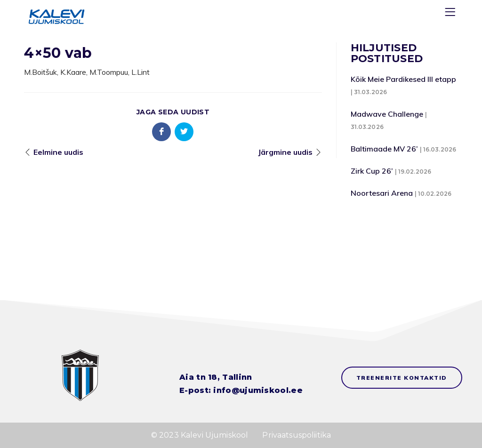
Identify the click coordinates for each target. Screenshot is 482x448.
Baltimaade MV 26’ (384, 149)
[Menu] (451, 14)
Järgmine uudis (285, 152)
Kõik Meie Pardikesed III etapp (403, 79)
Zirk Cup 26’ (372, 171)
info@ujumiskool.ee (258, 390)
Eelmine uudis (58, 152)
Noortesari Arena (382, 193)
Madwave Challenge (387, 114)
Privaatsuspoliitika (297, 435)
